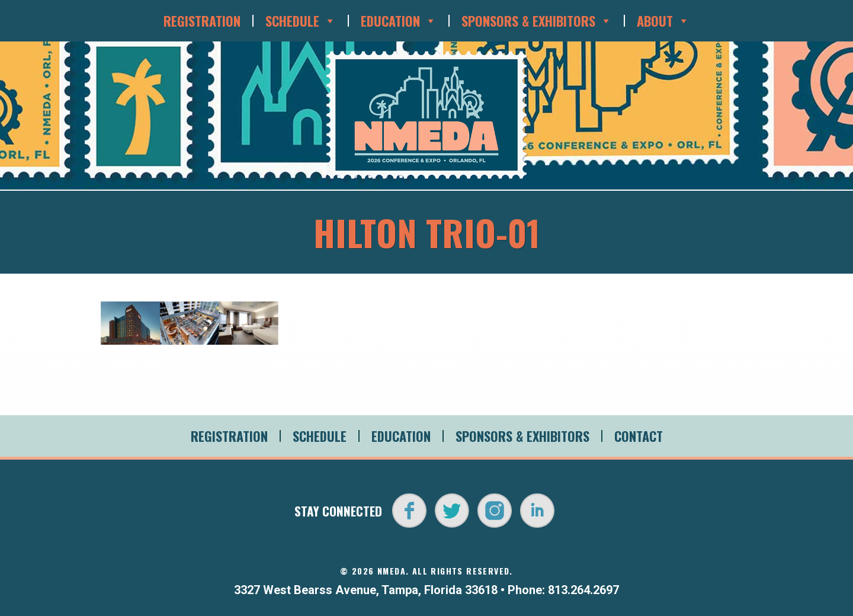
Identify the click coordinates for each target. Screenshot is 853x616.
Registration (202, 21)
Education (399, 21)
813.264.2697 (583, 590)
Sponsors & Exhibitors (537, 21)
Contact (639, 436)
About (663, 21)
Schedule (301, 21)
